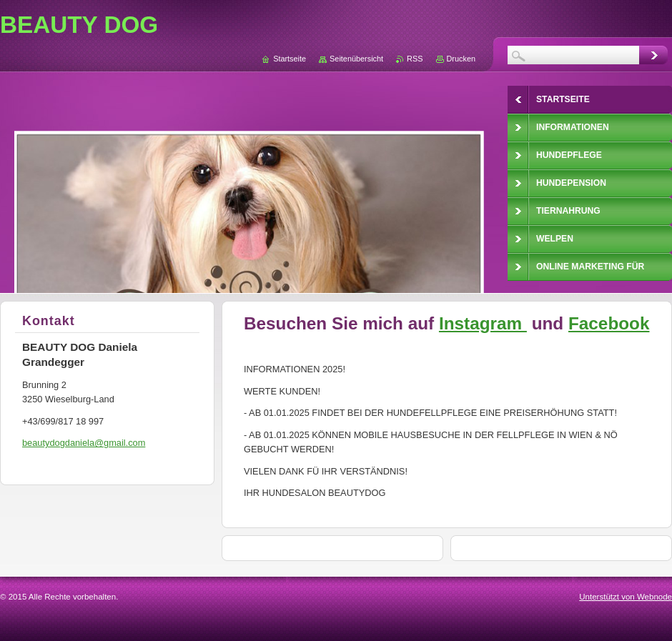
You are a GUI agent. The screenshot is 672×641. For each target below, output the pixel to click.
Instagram (483, 323)
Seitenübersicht (356, 59)
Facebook (609, 323)
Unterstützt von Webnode (626, 597)
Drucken (461, 59)
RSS (415, 59)
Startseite (290, 59)
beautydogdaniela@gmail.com (84, 443)
